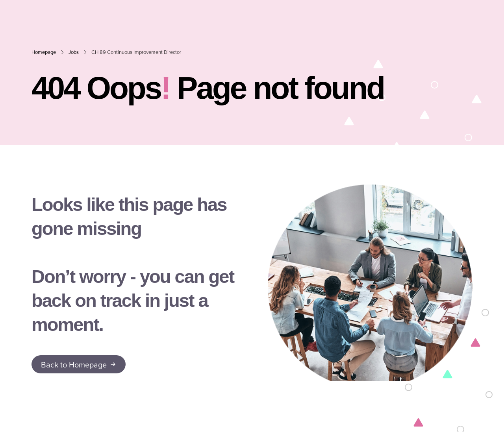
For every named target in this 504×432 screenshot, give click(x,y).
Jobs (74, 52)
